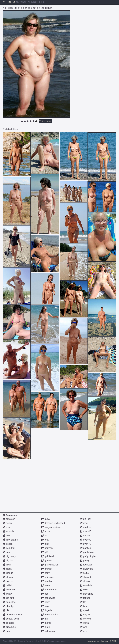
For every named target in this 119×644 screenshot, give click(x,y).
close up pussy (12, 615)
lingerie (47, 610)
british (8, 585)
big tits (8, 560)
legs (45, 606)
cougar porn (11, 619)
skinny (85, 581)
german (47, 548)
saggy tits (86, 569)
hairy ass (48, 577)
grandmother (50, 565)
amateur (9, 519)
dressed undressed (53, 523)
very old (86, 619)
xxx (83, 631)
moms (46, 623)
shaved (85, 577)
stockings (86, 594)
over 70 (85, 544)
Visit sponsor (45, 121)
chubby (8, 606)
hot (45, 594)
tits (83, 602)
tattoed (85, 598)
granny (47, 569)
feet (45, 540)
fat (44, 536)
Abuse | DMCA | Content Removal (18, 641)
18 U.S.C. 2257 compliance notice (50, 641)
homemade (49, 590)
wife (84, 627)
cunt (7, 631)
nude (46, 627)
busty (7, 594)
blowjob (8, 577)
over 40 (85, 531)
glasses (47, 560)
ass (6, 527)
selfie (84, 573)
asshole (8, 531)
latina (46, 602)
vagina (85, 615)
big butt (8, 598)
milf (45, 619)
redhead (86, 565)
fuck (45, 544)
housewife (48, 598)
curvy (46, 519)
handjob (47, 581)
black (7, 569)
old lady (86, 519)
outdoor (85, 527)
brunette (9, 590)
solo (84, 590)
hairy (46, 573)
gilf (44, 552)
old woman (49, 631)
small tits (86, 585)
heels (46, 585)
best (7, 552)
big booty (9, 556)
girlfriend (48, 556)
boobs (8, 581)
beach (8, 544)
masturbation (50, 615)
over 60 (85, 540)
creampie (9, 627)
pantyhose (87, 552)
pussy (85, 560)
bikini (7, 565)
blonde (8, 573)
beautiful (9, 548)
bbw (7, 536)
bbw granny (10, 540)
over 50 (85, 536)
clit (6, 610)
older (84, 523)
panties (85, 548)
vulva (84, 623)
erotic (46, 531)
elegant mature (51, 527)
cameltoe (9, 602)
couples (8, 623)
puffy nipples (88, 556)
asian (7, 523)
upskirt (85, 610)
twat (84, 606)
